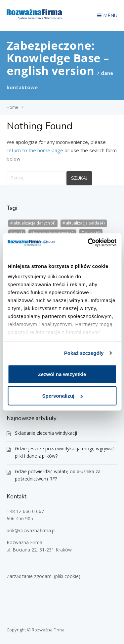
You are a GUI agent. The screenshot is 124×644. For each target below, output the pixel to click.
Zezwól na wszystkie (62, 374)
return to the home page (35, 150)
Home (12, 107)
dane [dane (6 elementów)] (93, 232)
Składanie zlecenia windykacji (46, 433)
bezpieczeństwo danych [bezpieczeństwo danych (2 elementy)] (54, 233)
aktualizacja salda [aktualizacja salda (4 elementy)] (85, 223)
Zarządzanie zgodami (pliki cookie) (43, 576)
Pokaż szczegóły (84, 353)
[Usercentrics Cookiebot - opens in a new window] (88, 243)
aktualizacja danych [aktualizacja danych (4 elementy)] (35, 223)
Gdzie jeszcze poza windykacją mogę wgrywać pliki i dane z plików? (65, 452)
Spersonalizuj (62, 396)
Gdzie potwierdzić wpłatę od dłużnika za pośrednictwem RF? (58, 475)
